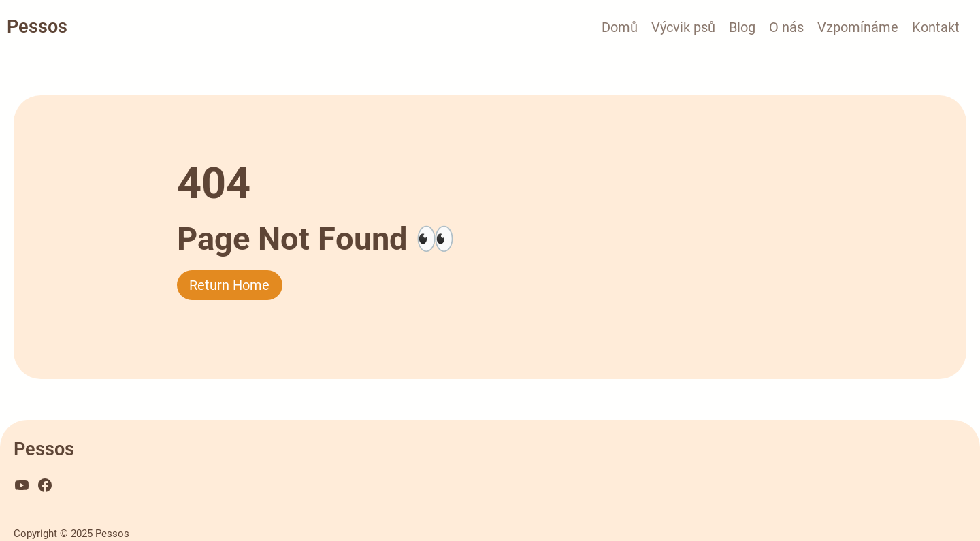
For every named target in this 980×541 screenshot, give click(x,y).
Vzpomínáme (858, 27)
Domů (620, 27)
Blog (742, 27)
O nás (786, 27)
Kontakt (936, 27)
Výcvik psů (683, 27)
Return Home (229, 285)
